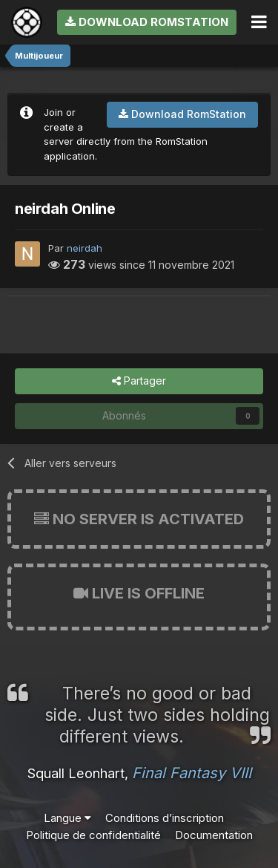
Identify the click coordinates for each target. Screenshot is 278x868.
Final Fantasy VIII (192, 773)
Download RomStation (147, 22)
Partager (139, 381)
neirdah (85, 248)
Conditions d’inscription (165, 818)
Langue (67, 818)
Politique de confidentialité (93, 835)
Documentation (214, 835)
